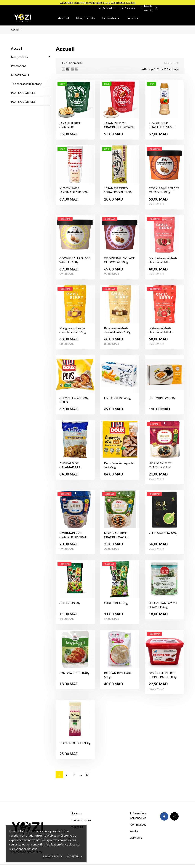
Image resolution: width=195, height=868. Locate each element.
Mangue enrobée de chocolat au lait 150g (73, 330)
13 (87, 775)
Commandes (138, 824)
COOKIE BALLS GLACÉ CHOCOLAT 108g (119, 260)
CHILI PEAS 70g (70, 603)
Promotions (111, 18)
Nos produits (85, 18)
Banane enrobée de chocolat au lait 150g (117, 330)
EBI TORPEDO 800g (162, 398)
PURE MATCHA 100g (163, 533)
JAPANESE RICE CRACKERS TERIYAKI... (119, 125)
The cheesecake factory (26, 84)
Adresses (136, 838)
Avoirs (134, 831)
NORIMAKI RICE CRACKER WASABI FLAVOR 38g (117, 537)
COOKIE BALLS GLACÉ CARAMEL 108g (164, 190)
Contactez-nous (81, 820)
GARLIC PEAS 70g (116, 603)
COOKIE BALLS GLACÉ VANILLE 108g (75, 260)
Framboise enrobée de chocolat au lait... (163, 260)
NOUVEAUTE (20, 75)
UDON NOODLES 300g (75, 743)
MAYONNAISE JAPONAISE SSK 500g (74, 190)
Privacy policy (53, 856)
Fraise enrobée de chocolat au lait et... (161, 330)
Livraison (133, 18)
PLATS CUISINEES (23, 93)
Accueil (63, 18)
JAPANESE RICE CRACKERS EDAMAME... (70, 127)
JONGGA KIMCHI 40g (74, 673)
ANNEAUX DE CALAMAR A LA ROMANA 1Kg (70, 467)
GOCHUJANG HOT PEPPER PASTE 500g (162, 675)
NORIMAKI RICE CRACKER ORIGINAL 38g (74, 537)
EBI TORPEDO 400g (117, 398)
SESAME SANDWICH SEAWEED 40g (163, 605)
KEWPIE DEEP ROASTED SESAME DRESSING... (162, 127)
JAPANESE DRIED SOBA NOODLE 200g (118, 190)
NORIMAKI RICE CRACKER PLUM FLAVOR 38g (160, 467)
